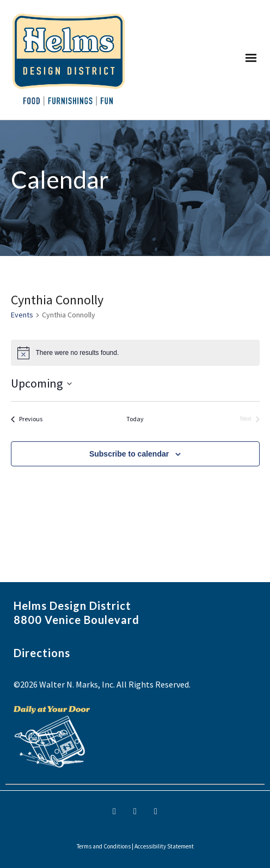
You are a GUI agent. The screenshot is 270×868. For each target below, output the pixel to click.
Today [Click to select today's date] (135, 419)
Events (22, 315)
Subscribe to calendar (129, 454)
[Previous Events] (27, 419)
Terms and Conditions (104, 846)
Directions (42, 653)
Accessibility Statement (164, 846)
